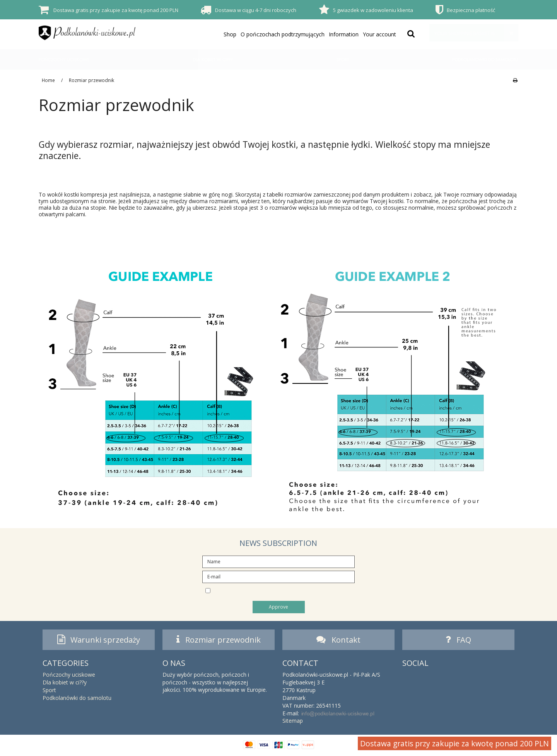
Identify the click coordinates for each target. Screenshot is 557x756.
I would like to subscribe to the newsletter (285, 590)
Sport (343, 59)
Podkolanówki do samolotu (485, 59)
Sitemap (293, 723)
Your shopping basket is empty (476, 33)
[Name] (278, 561)
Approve (278, 607)
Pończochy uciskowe (64, 59)
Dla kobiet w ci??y (213, 59)
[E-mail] (278, 576)
